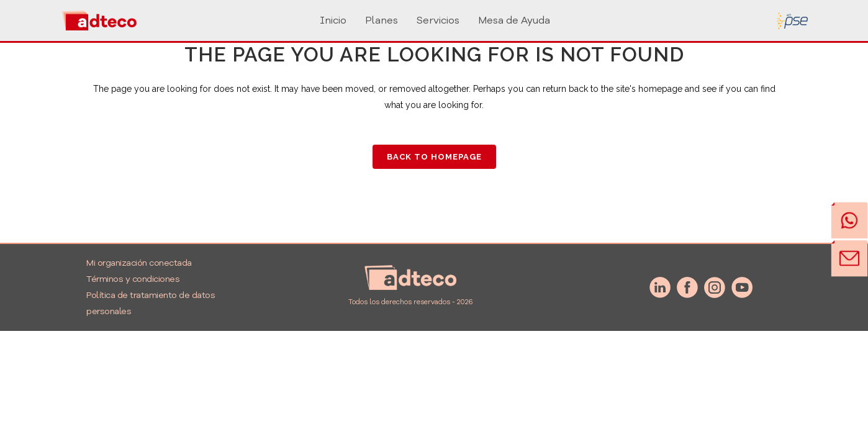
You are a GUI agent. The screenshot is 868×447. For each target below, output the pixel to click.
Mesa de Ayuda (514, 20)
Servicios (438, 20)
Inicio (333, 20)
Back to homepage (434, 157)
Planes (382, 20)
